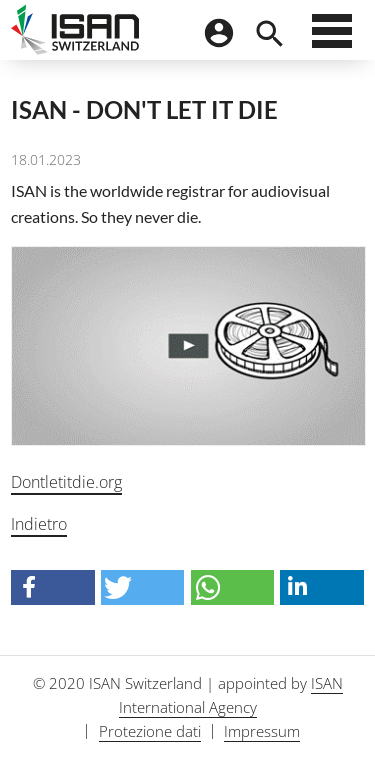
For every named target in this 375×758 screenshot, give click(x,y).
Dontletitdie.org (66, 482)
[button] (52, 587)
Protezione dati (150, 731)
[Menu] (332, 36)
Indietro (39, 524)
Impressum (262, 731)
